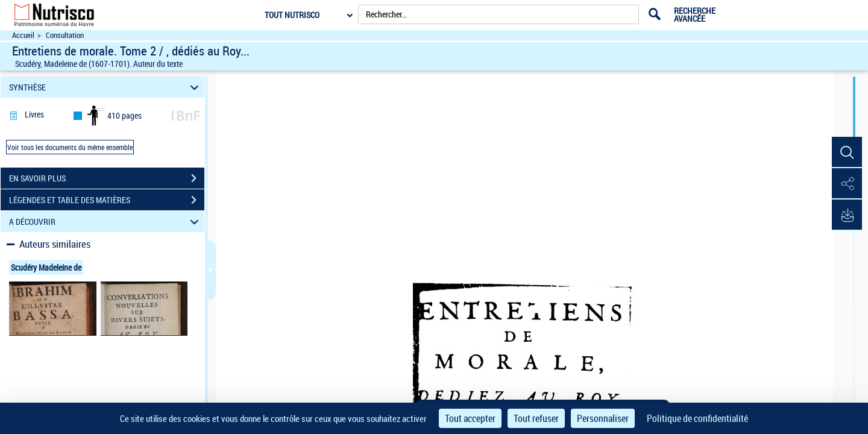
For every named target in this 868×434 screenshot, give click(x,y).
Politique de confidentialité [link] (697, 418)
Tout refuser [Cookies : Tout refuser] (536, 418)
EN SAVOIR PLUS (107, 178)
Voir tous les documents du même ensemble (70, 147)
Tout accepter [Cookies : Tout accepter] (470, 418)
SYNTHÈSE (106, 87)
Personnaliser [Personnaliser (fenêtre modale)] (603, 418)
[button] (847, 153)
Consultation (65, 35)
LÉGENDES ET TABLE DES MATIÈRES (107, 200)
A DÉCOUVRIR (106, 222)
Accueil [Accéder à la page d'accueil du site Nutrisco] (23, 35)
